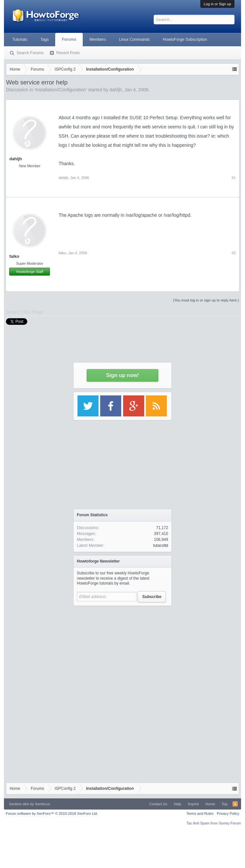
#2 (234, 253)
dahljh (15, 159)
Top (225, 804)
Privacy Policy (228, 813)
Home (210, 804)
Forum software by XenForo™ (52, 813)
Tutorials (20, 39)
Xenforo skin (19, 804)
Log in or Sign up (217, 4)
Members (98, 39)
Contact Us (158, 804)
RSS (235, 804)
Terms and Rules (200, 813)
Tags (45, 39)
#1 (234, 178)
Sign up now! (122, 375)
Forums (69, 39)
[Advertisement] (122, 650)
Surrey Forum (230, 823)
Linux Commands (134, 39)
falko (14, 256)
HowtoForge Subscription (185, 39)
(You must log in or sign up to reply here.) (206, 300)
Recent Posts (68, 53)
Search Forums (30, 53)
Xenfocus (42, 804)
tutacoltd (161, 545)
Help (178, 804)
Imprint (193, 804)
